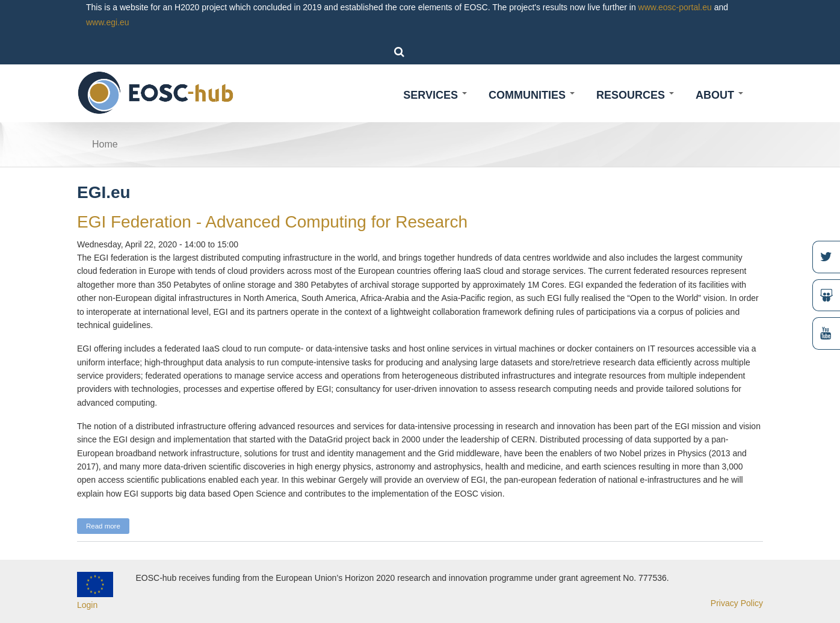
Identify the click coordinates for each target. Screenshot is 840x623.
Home (105, 144)
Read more (108, 525)
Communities (532, 95)
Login (87, 605)
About (719, 95)
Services (435, 95)
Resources (635, 95)
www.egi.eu (108, 22)
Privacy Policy (737, 603)
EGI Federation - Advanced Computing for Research (272, 222)
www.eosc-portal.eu (675, 7)
